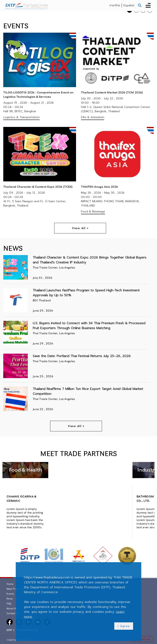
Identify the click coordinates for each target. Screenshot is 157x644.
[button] (140, 6)
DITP (9, 630)
